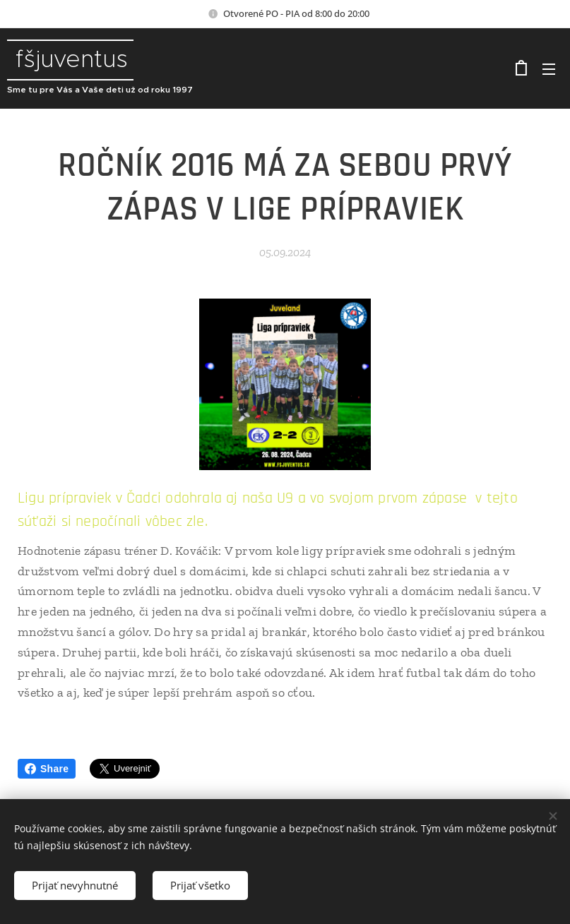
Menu (549, 69)
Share (47, 769)
